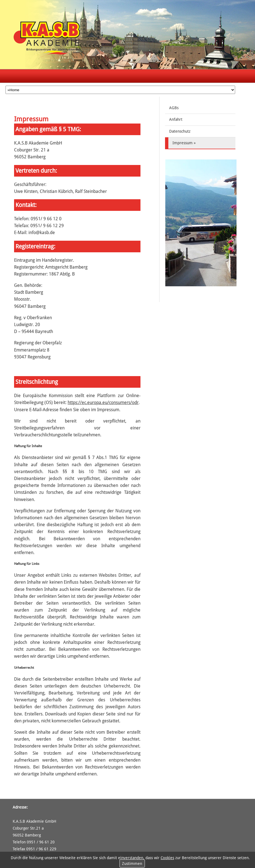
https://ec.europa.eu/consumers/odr (103, 402)
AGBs (174, 108)
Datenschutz (180, 131)
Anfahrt (176, 119)
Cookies (167, 858)
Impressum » (184, 143)
